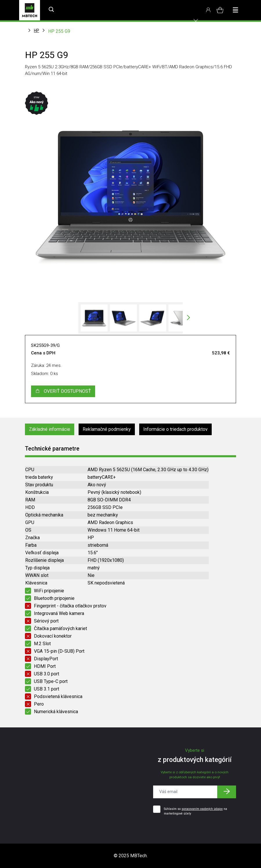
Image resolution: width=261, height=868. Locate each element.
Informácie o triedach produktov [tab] (175, 429)
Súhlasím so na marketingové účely (195, 811)
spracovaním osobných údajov (202, 809)
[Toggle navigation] (235, 10)
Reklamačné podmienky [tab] (107, 429)
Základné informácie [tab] (50, 429)
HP (37, 31)
